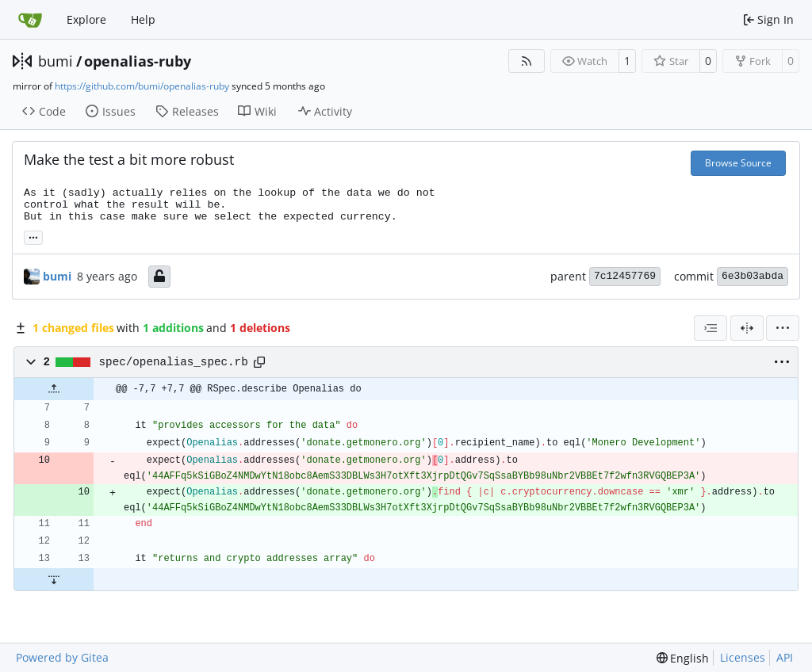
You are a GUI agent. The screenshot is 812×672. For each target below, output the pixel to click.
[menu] (783, 328)
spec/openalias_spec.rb (174, 362)
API (785, 657)
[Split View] (747, 328)
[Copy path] (259, 362)
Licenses (743, 657)
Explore (86, 19)
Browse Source (738, 163)
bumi (56, 61)
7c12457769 (625, 276)
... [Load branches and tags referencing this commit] (33, 236)
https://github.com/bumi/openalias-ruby (142, 86)
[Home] (30, 20)
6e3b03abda (753, 276)
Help (143, 19)
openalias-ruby (138, 61)
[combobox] (710, 328)
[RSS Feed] (527, 61)
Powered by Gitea (62, 657)
